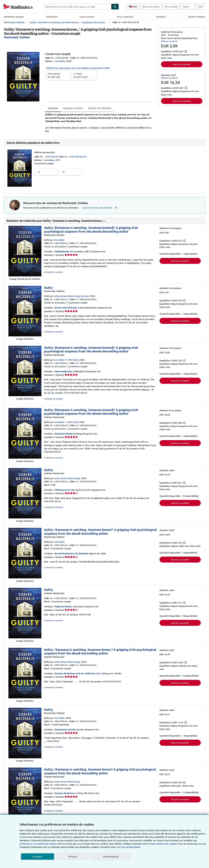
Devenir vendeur (197, 17)
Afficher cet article (169, 41)
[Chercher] (115, 7)
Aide (200, 7)
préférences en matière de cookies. (38, 844)
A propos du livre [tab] (73, 108)
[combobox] (77, 7)
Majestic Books (63, 606)
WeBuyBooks (62, 251)
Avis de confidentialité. (129, 847)
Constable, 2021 (52, 160)
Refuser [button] (73, 857)
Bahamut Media (64, 434)
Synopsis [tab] (53, 108)
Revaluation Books (65, 729)
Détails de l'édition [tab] (100, 108)
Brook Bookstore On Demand (71, 553)
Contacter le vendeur (54, 272)
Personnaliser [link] (111, 856)
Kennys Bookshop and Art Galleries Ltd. (78, 673)
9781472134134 (78, 157)
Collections (52, 17)
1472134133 (52, 157)
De (58, 75)
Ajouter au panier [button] (182, 64)
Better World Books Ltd (68, 308)
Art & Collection (125, 17)
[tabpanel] (100, 123)
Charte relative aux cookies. (163, 844)
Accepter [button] (38, 857)
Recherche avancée (14, 17)
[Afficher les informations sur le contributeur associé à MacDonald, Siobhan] (17, 37)
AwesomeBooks (63, 371)
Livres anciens (87, 17)
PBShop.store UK (64, 490)
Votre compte (171, 7)
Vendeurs (161, 17)
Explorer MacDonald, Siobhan (100, 208)
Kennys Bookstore (65, 793)
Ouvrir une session (151, 7)
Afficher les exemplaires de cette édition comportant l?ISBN (78, 68)
